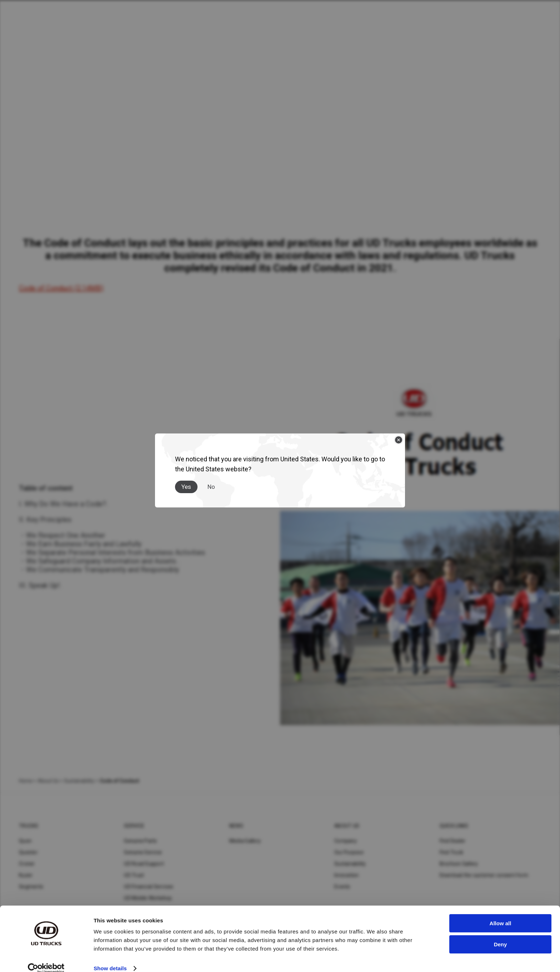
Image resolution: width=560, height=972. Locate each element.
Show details (110, 958)
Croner (27, 864)
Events (342, 887)
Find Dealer (453, 841)
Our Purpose (349, 852)
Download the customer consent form (484, 875)
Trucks (29, 826)
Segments (31, 887)
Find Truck (452, 852)
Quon (25, 841)
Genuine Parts (140, 841)
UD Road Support (144, 864)
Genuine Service (143, 852)
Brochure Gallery (459, 864)
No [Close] (211, 487)
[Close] (399, 440)
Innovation (347, 875)
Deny (501, 934)
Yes (186, 487)
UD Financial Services (149, 887)
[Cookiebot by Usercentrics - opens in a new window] (46, 958)
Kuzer (26, 875)
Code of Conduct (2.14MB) (61, 288)
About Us (48, 781)
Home (26, 781)
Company (346, 841)
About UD (347, 826)
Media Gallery (245, 841)
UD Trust (134, 875)
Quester (28, 852)
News (236, 826)
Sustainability (350, 864)
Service (134, 826)
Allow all (501, 913)
